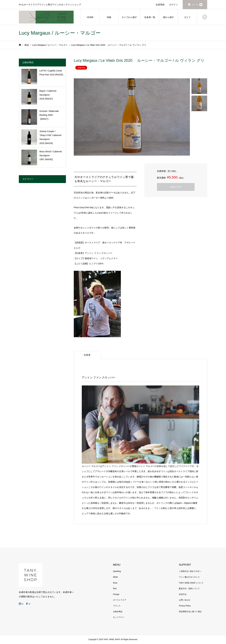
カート (197, 5)
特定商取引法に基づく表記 (190, 612)
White (115, 577)
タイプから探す (129, 17)
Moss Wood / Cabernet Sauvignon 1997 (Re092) (51, 155)
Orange (116, 594)
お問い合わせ (185, 600)
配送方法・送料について (189, 589)
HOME (90, 17)
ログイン (174, 5)
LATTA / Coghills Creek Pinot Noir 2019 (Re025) (51, 73)
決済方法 (183, 594)
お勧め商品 (118, 612)
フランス (117, 606)
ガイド (187, 17)
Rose (115, 583)
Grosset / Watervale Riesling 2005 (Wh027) (49, 115)
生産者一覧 (150, 17)
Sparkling (117, 571)
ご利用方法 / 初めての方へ (190, 571)
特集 (109, 17)
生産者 (87, 355)
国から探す (169, 17)
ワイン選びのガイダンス (189, 577)
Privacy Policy (185, 606)
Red (115, 589)
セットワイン (119, 617)
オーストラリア (120, 600)
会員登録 (160, 5)
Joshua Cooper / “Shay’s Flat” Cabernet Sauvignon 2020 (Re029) (50, 137)
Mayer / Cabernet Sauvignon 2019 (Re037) (48, 95)
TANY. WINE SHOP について (191, 583)
